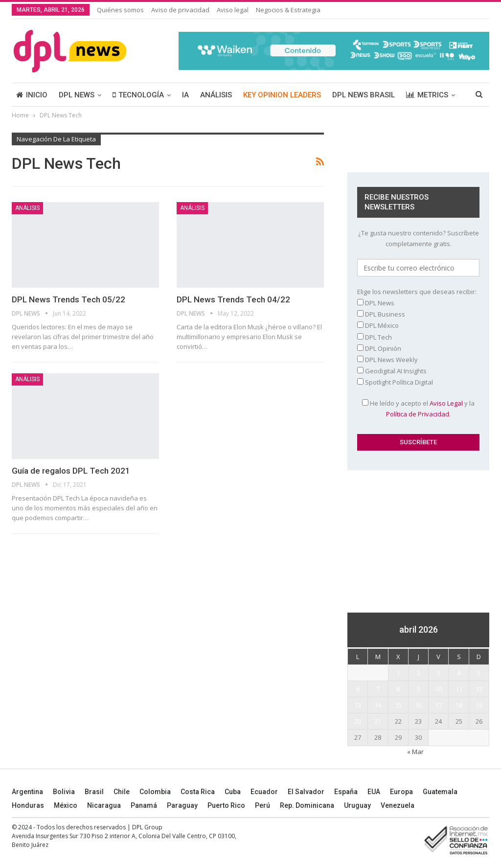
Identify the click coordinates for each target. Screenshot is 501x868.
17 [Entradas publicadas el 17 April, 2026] (438, 705)
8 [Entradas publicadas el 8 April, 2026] (398, 689)
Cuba (233, 792)
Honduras (28, 805)
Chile (122, 792)
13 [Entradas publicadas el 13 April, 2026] (358, 705)
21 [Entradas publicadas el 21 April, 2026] (378, 721)
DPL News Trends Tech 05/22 (68, 299)
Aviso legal (233, 10)
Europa (401, 792)
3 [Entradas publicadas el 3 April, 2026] (439, 673)
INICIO (32, 95)
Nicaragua (104, 805)
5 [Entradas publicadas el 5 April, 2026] (479, 673)
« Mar (415, 752)
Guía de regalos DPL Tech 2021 (71, 471)
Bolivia (64, 792)
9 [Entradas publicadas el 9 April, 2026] (419, 689)
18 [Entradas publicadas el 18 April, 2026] (459, 705)
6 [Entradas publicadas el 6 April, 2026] (358, 689)
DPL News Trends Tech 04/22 (233, 299)
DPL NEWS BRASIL (364, 95)
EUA (374, 792)
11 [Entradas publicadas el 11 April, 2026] (459, 689)
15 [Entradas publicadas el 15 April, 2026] (398, 705)
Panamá (144, 805)
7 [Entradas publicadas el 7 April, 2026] (378, 689)
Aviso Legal (446, 403)
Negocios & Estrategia (288, 10)
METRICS (427, 95)
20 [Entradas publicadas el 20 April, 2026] (358, 721)
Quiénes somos (120, 10)
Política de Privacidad (418, 414)
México (66, 805)
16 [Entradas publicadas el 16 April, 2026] (418, 705)
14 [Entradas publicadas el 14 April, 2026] (378, 705)
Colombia (155, 792)
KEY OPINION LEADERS (282, 95)
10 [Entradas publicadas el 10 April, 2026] (438, 689)
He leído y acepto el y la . (418, 409)
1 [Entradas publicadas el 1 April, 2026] (398, 673)
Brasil (94, 792)
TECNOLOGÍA (138, 95)
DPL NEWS (77, 95)
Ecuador (264, 792)
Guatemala (440, 792)
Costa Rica (198, 792)
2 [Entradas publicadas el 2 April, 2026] (419, 673)
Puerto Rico (226, 805)
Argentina (27, 792)
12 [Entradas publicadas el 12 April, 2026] (479, 689)
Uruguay (357, 805)
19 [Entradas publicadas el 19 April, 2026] (479, 705)
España (346, 792)
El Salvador (306, 792)
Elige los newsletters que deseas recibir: (417, 292)
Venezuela (398, 805)
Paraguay (182, 805)
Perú (262, 805)
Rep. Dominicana (307, 805)
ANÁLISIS (216, 95)
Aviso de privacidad (180, 10)
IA (185, 95)
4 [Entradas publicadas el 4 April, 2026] (459, 673)
